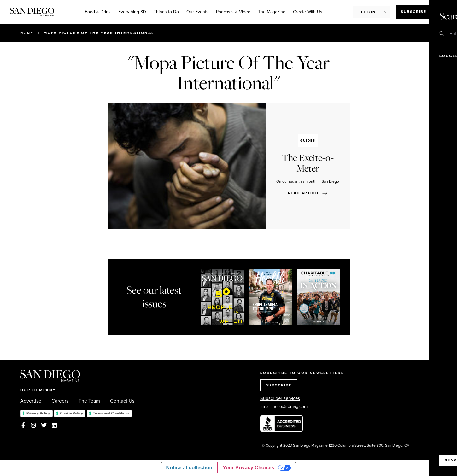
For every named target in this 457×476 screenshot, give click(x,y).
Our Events (197, 12)
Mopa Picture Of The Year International (99, 33)
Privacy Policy (38, 413)
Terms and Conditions (111, 413)
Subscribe (414, 12)
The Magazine (272, 12)
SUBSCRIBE (279, 385)
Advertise (31, 401)
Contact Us (122, 401)
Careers (60, 401)
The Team (89, 401)
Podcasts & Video (233, 12)
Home (27, 33)
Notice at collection (189, 468)
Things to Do (166, 12)
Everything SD (132, 12)
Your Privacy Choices (248, 468)
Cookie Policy (72, 413)
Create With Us (308, 12)
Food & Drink (98, 12)
